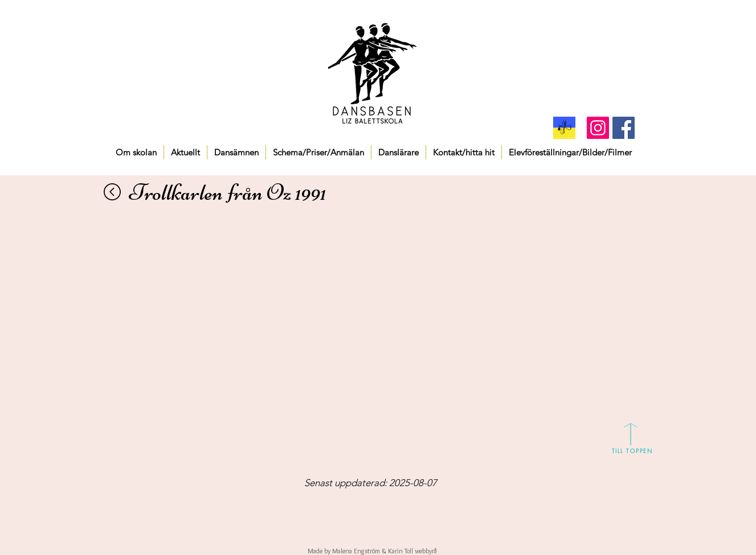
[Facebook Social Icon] (624, 128)
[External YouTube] (379, 302)
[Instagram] (598, 128)
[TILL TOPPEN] (632, 450)
